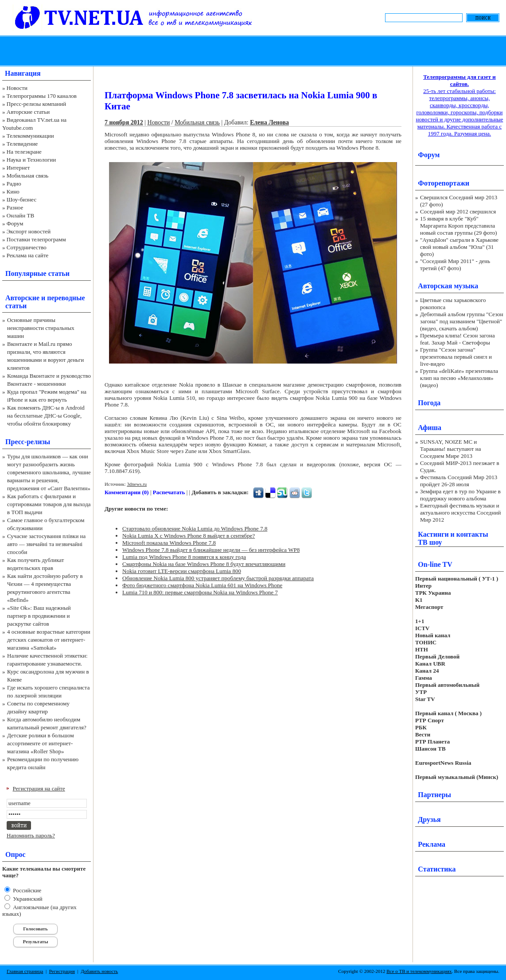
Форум (15, 223)
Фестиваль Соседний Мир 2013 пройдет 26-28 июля (459, 481)
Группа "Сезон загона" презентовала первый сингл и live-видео (456, 357)
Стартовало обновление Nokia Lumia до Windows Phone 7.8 (195, 529)
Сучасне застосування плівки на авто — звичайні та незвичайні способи (46, 544)
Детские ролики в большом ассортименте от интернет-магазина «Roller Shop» (41, 743)
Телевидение (22, 144)
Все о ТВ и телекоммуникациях (419, 971)
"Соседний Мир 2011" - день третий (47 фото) (455, 265)
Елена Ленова (269, 122)
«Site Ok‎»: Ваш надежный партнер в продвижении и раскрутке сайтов (39, 616)
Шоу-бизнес (21, 199)
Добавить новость (99, 971)
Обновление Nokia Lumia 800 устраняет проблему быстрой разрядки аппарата (218, 578)
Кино (13, 192)
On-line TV (435, 564)
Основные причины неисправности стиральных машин (41, 328)
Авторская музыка (448, 286)
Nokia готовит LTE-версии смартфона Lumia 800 (182, 571)
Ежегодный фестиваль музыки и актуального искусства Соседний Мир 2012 (460, 513)
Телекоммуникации (30, 136)
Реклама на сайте (28, 255)
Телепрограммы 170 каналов (42, 96)
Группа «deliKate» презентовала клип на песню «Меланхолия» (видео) (459, 378)
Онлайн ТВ (20, 215)
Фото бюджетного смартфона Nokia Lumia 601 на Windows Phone (202, 585)
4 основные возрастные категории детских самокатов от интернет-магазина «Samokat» (49, 640)
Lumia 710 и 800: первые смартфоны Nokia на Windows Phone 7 (200, 592)
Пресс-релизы (28, 442)
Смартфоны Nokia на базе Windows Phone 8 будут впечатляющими (204, 564)
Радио (14, 184)
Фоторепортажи (444, 183)
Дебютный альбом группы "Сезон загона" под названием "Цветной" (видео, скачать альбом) (462, 321)
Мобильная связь (27, 176)
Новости (17, 88)
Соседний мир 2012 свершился (458, 211)
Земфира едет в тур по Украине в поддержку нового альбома (460, 495)
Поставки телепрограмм (36, 239)
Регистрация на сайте (39, 788)
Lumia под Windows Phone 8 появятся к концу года (184, 557)
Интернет (18, 168)
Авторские (22, 298)
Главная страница (25, 971)
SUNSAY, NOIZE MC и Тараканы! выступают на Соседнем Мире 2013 (450, 449)
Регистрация (62, 971)
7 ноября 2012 (124, 122)
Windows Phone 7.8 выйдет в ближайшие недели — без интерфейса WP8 (211, 550)
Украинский (27, 899)
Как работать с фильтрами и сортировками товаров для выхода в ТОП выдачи (49, 504)
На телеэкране (24, 152)
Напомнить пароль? (31, 835)
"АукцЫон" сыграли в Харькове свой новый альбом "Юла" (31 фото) (459, 247)
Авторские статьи (28, 112)
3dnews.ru (137, 484)
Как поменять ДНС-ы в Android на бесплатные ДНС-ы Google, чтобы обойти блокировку (46, 416)
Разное (15, 207)
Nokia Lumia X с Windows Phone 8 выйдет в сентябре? (189, 536)
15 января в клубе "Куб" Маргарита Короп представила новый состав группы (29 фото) (459, 226)
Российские (26, 890)
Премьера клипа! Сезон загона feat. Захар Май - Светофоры (457, 339)
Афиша (430, 428)
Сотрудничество (27, 247)
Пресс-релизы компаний (36, 104)
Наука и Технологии (31, 160)
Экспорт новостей (29, 231)
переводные (66, 298)
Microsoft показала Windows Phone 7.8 (169, 543)
